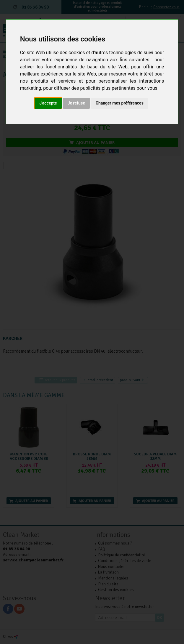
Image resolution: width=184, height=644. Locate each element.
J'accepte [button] (48, 103)
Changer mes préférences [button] (120, 103)
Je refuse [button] (76, 103)
